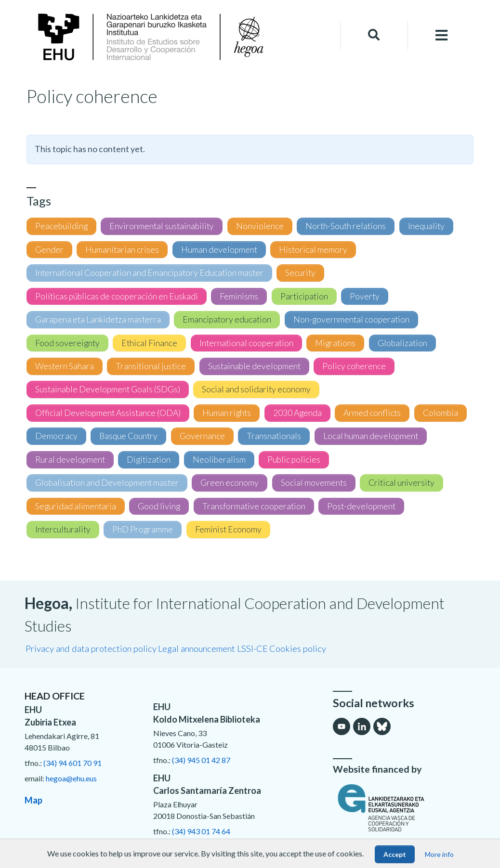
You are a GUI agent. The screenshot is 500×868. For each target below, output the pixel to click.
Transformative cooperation (254, 506)
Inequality (426, 226)
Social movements (314, 483)
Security (300, 273)
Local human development (371, 436)
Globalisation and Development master (107, 483)
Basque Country (128, 436)
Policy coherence (354, 366)
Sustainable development (254, 366)
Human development (219, 250)
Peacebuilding (61, 226)
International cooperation (246, 343)
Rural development (70, 460)
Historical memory (313, 250)
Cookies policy (298, 648)
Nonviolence (260, 226)
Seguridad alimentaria (76, 506)
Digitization (149, 460)
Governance (202, 436)
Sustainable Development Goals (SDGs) (108, 389)
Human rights (227, 413)
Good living (159, 506)
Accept (395, 854)
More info (439, 854)
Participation (304, 296)
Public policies (294, 460)
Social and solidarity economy (256, 389)
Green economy (230, 483)
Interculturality (63, 529)
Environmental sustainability (162, 226)
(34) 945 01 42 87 (201, 760)
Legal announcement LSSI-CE (213, 648)
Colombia (441, 413)
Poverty (365, 296)
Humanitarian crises (122, 250)
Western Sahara (65, 366)
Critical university (401, 483)
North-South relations (346, 226)
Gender (49, 250)
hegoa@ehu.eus (71, 778)
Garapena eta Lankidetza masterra (98, 319)
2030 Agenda (297, 413)
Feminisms (239, 296)
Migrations (335, 343)
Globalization (402, 343)
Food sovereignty (67, 343)
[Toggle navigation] (442, 35)
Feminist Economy (228, 529)
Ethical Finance (149, 343)
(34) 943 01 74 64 (201, 831)
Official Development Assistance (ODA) (108, 413)
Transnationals (274, 436)
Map (33, 800)
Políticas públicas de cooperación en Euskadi (117, 296)
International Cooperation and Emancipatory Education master (149, 273)
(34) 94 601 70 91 (72, 763)
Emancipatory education (227, 319)
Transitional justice (151, 366)
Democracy (56, 436)
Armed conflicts (372, 413)
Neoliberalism (219, 460)
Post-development (361, 506)
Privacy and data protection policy (91, 648)
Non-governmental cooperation (351, 319)
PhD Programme (143, 529)
